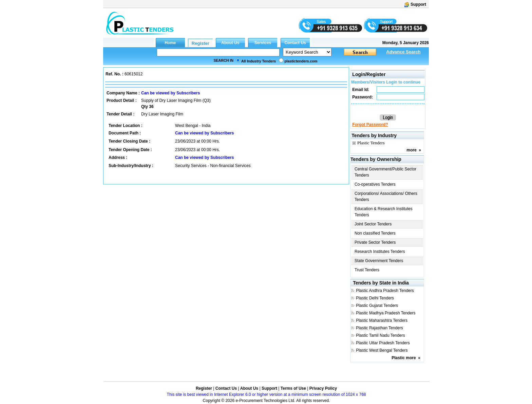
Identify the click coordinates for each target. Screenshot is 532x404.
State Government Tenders (379, 261)
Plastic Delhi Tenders (375, 298)
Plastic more (404, 358)
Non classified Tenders (375, 233)
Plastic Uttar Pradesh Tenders (383, 343)
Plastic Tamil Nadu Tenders (380, 335)
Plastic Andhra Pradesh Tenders (385, 291)
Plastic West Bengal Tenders (382, 350)
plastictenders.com (301, 61)
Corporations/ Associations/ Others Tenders (386, 197)
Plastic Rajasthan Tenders (379, 328)
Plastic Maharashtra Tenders (382, 320)
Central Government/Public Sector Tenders (385, 172)
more (411, 150)
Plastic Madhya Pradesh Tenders (386, 313)
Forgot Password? (370, 125)
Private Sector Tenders (375, 242)
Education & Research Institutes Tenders (384, 212)
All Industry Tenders (259, 61)
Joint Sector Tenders (373, 224)
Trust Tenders (367, 270)
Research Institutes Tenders (380, 252)
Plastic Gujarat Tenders (377, 306)
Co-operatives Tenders (375, 184)
